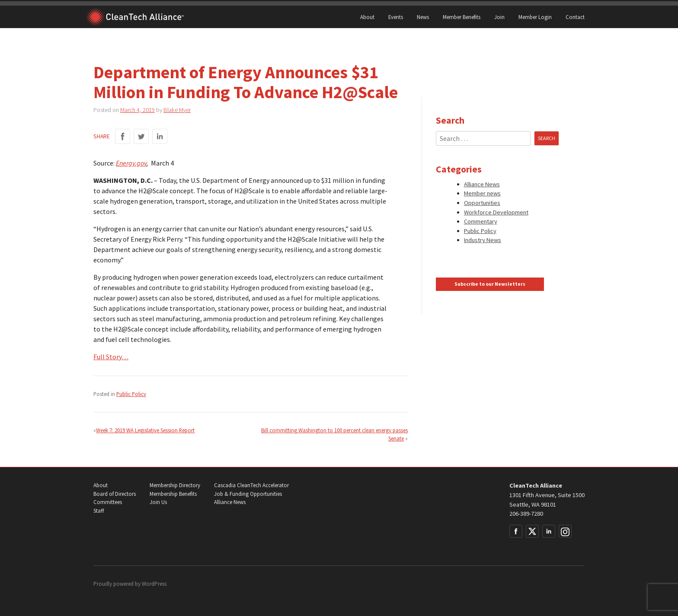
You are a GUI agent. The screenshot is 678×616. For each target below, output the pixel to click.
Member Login (535, 17)
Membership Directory (175, 485)
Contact (575, 17)
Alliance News (482, 184)
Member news (482, 193)
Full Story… (111, 357)
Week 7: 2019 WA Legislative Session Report (145, 430)
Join (499, 17)
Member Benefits (462, 17)
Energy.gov (131, 163)
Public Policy (131, 394)
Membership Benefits (173, 494)
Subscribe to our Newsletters (490, 284)
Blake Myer (177, 110)
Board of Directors (115, 494)
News (423, 17)
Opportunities (482, 203)
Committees (108, 502)
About (367, 17)
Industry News (483, 240)
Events (396, 17)
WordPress (154, 584)
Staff (99, 511)
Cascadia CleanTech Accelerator (251, 485)
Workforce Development (496, 212)
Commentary (481, 221)
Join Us (158, 502)
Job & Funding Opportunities (248, 494)
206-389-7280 (526, 514)
